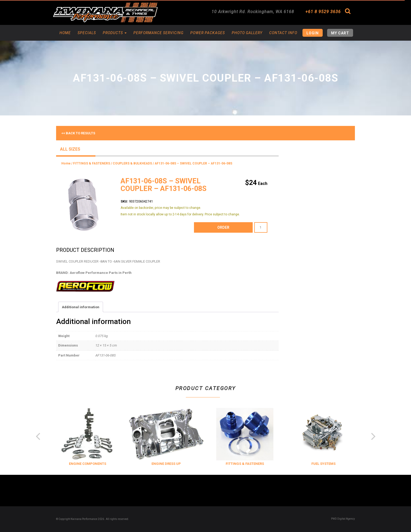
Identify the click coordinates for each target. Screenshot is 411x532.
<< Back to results (78, 133)
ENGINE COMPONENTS (139, 464)
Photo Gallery (247, 33)
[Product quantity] (261, 227)
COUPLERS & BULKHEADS (132, 163)
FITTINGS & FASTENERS (92, 163)
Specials (87, 33)
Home (65, 33)
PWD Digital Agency (343, 519)
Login (313, 33)
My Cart (340, 33)
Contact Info (283, 33)
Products (115, 33)
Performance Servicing (158, 33)
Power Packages (208, 33)
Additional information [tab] (81, 307)
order (223, 227)
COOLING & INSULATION (60, 464)
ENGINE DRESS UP (218, 464)
